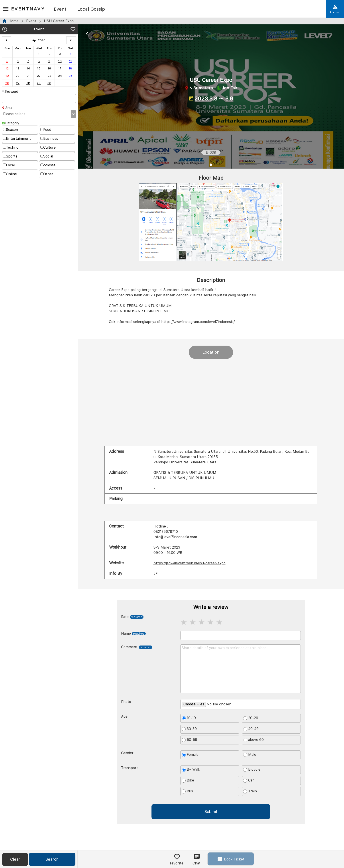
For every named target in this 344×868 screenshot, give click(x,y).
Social (47, 156)
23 (49, 76)
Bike (188, 780)
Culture (48, 147)
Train (250, 791)
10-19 (189, 718)
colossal (48, 165)
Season (11, 130)
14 (28, 68)
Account (335, 9)
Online (10, 174)
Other (47, 174)
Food (46, 130)
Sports (10, 156)
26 (7, 83)
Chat (197, 859)
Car (249, 780)
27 (18, 83)
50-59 (189, 740)
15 (39, 68)
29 (39, 83)
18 (70, 68)
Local (9, 165)
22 (39, 76)
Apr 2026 (39, 40)
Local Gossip (91, 9)
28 (28, 83)
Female (190, 755)
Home (13, 21)
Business (49, 139)
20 (18, 76)
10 (60, 61)
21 (28, 76)
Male (250, 755)
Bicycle (252, 770)
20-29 (251, 718)
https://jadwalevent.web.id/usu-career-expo (190, 563)
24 (60, 76)
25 (70, 76)
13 (18, 68)
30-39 (189, 729)
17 (60, 68)
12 (7, 68)
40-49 (251, 729)
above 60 (253, 740)
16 (49, 68)
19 (7, 76)
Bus (187, 791)
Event (60, 9)
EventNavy (28, 9)
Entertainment (17, 139)
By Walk (191, 770)
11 (71, 61)
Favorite (177, 859)
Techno (11, 147)
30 (49, 83)
